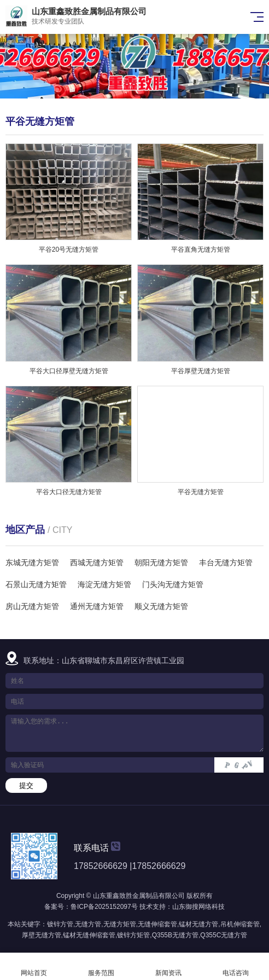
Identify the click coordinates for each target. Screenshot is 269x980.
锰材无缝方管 (198, 924)
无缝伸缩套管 (157, 924)
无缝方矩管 (120, 924)
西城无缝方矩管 (97, 563)
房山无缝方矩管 (32, 606)
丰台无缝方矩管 (226, 563)
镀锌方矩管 (133, 935)
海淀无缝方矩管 (104, 584)
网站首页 (34, 967)
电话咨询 (235, 967)
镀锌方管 (60, 924)
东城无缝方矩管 (32, 563)
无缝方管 (88, 924)
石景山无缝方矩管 (36, 584)
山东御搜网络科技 (198, 907)
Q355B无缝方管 (175, 935)
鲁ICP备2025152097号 (104, 907)
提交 (26, 785)
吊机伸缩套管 (240, 924)
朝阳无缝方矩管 (161, 563)
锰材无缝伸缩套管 (89, 935)
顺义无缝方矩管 (161, 606)
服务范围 (101, 967)
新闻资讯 (168, 967)
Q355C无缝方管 (224, 935)
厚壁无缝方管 (42, 935)
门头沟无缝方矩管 (173, 584)
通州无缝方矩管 (97, 606)
